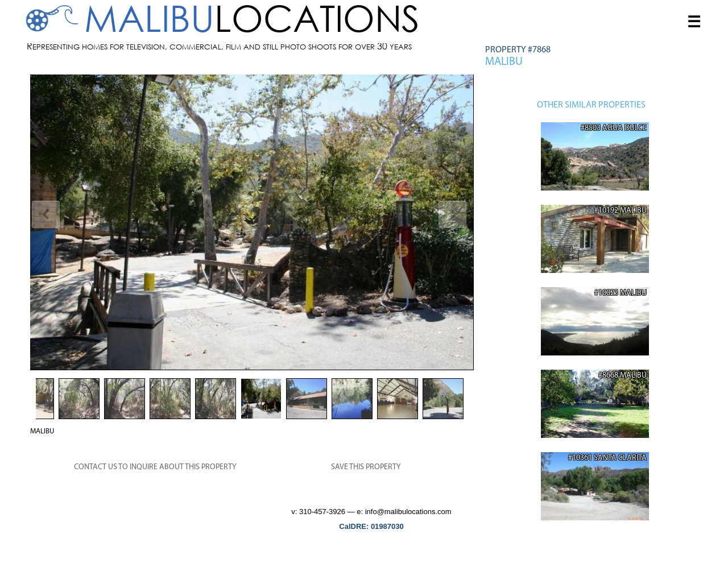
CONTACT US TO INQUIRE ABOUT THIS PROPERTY (155, 467)
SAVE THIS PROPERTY (366, 467)
